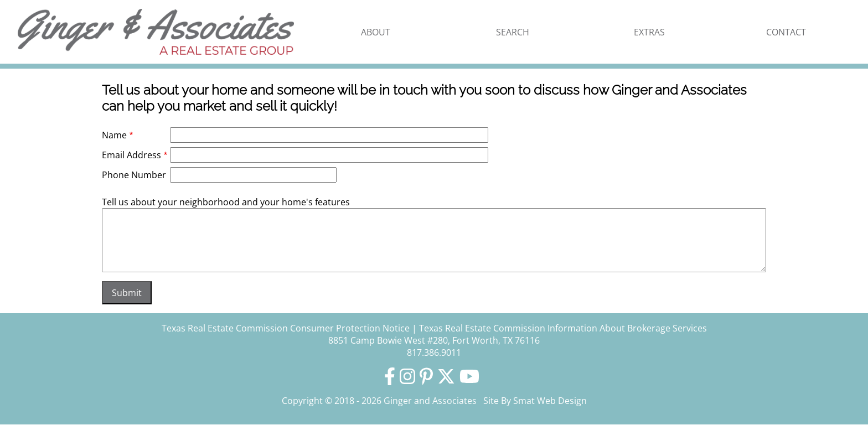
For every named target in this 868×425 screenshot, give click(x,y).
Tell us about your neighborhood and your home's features (226, 202)
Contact (786, 32)
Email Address (131, 155)
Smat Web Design (550, 401)
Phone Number (134, 175)
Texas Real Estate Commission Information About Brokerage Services (563, 328)
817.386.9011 (434, 353)
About (376, 32)
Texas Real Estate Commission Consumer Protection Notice (286, 328)
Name (114, 135)
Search (513, 32)
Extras (649, 32)
